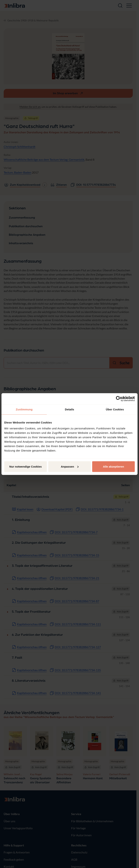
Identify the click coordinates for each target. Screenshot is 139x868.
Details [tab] (69, 409)
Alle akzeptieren (113, 466)
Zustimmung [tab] (24, 409)
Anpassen (70, 466)
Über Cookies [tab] (115, 409)
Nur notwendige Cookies (26, 466)
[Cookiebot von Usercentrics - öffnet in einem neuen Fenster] (119, 399)
